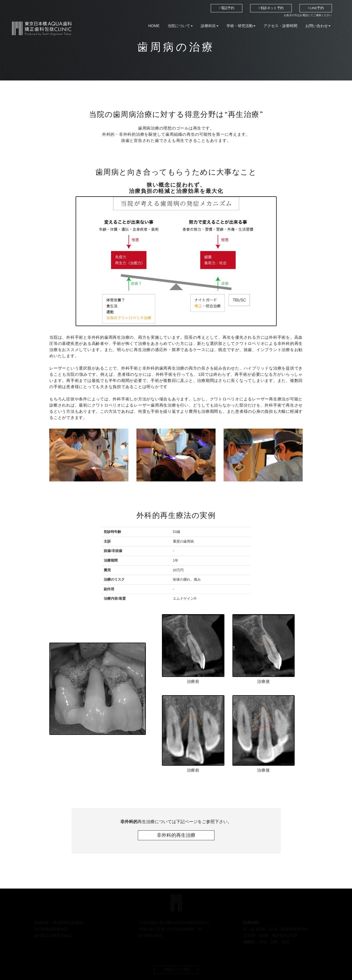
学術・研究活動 (241, 26)
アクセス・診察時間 (280, 26)
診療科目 (210, 26)
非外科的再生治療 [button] (176, 835)
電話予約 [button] (227, 8)
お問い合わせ (318, 26)
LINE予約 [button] (316, 8)
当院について (180, 26)
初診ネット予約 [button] (271, 8)
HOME (154, 26)
